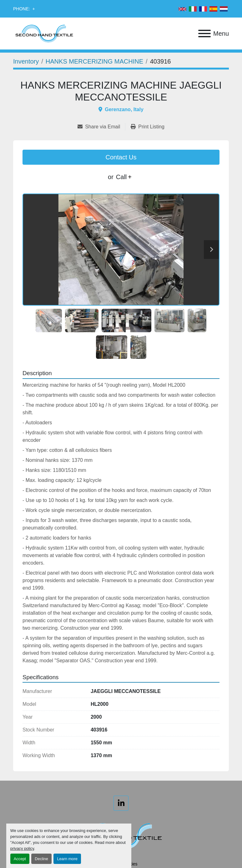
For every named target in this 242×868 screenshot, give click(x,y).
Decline (41, 859)
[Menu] (204, 34)
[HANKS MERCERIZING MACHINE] (94, 61)
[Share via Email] (101, 127)
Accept (20, 859)
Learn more (67, 859)
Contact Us (121, 157)
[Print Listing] (148, 127)
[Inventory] (26, 61)
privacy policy (22, 848)
